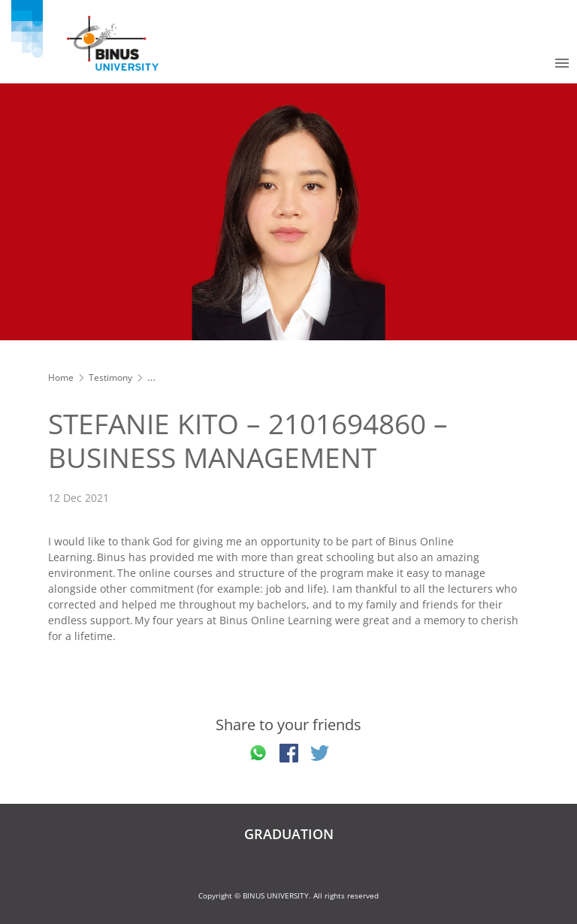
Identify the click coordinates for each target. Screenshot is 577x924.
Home (61, 377)
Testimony (110, 377)
